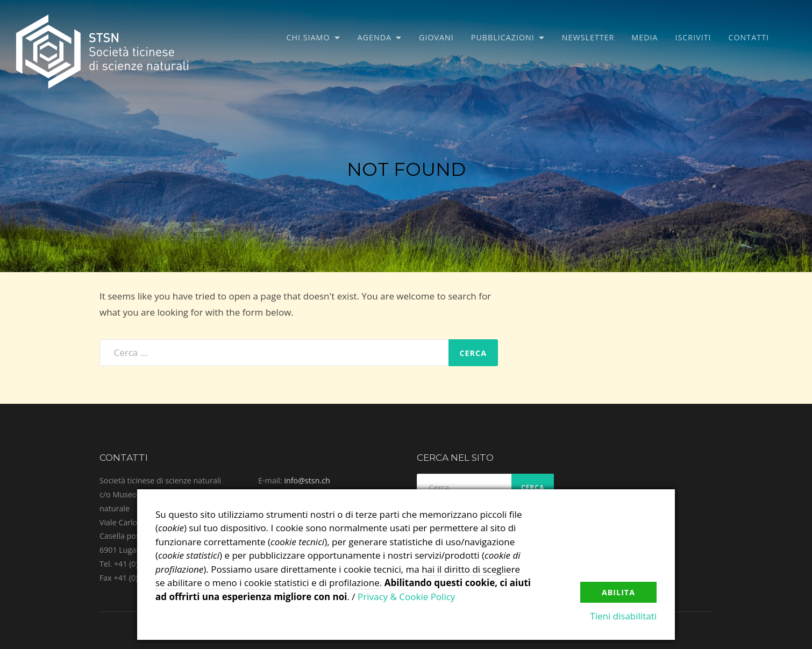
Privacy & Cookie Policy (406, 597)
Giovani (436, 37)
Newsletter (588, 37)
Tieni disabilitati (623, 616)
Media (644, 37)
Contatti (749, 37)
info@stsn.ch (307, 480)
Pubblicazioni (503, 37)
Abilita (618, 592)
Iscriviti (693, 37)
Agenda (375, 37)
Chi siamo (308, 37)
